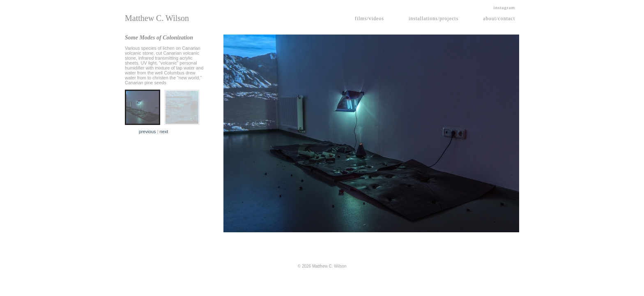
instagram (504, 7)
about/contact (499, 18)
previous (147, 132)
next (164, 132)
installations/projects (434, 18)
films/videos (369, 18)
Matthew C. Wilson (157, 18)
